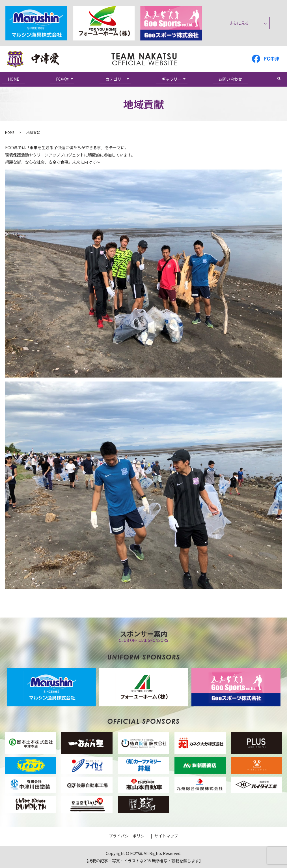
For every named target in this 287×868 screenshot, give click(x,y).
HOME (14, 79)
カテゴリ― (115, 79)
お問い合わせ (230, 79)
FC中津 (62, 79)
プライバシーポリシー (129, 836)
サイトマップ (166, 836)
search (282, 79)
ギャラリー (172, 79)
